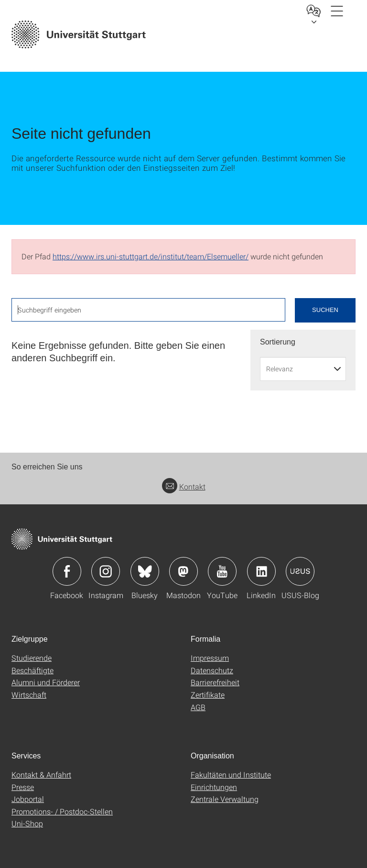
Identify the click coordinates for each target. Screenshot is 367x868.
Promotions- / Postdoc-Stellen (62, 811)
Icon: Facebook (67, 571)
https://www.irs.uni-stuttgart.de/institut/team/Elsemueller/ (151, 256)
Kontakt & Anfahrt (41, 774)
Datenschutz (212, 670)
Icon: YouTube (222, 571)
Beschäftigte (32, 670)
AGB (198, 707)
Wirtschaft (29, 695)
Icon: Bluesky (145, 571)
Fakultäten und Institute (231, 774)
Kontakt (184, 486)
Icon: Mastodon (183, 571)
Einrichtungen (214, 787)
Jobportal (28, 799)
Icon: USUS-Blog (300, 571)
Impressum (210, 658)
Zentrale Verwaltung (225, 799)
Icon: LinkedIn (261, 571)
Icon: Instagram (106, 571)
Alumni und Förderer (46, 682)
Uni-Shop (27, 823)
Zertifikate (208, 695)
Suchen (325, 310)
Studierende (32, 658)
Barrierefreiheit (215, 682)
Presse (23, 787)
